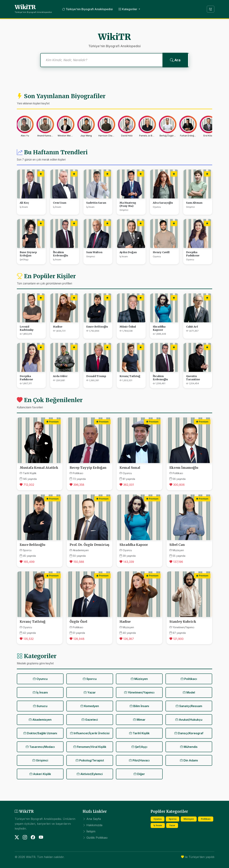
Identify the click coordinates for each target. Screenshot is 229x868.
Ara (175, 60)
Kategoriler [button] (128, 9)
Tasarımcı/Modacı (40, 747)
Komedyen (90, 706)
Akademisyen (40, 720)
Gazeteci (90, 720)
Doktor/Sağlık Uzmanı (40, 733)
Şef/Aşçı (139, 747)
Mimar (139, 720)
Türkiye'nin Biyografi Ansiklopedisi (87, 9)
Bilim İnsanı (139, 706)
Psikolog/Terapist (90, 760)
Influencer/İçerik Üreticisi (90, 733)
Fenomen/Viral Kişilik (90, 747)
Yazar (90, 692)
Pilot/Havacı (139, 760)
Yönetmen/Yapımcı (139, 692)
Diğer (139, 774)
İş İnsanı (40, 692)
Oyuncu (40, 679)
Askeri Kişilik (40, 774)
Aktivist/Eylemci (90, 774)
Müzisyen (139, 679)
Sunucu (40, 706)
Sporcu (90, 679)
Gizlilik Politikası (95, 838)
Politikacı (189, 679)
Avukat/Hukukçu (189, 720)
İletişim (89, 831)
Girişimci (40, 760)
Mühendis (189, 747)
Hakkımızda (92, 825)
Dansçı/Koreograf (189, 733)
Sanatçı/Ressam (189, 706)
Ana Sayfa (92, 819)
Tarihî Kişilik (139, 733)
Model (189, 692)
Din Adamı (189, 760)
